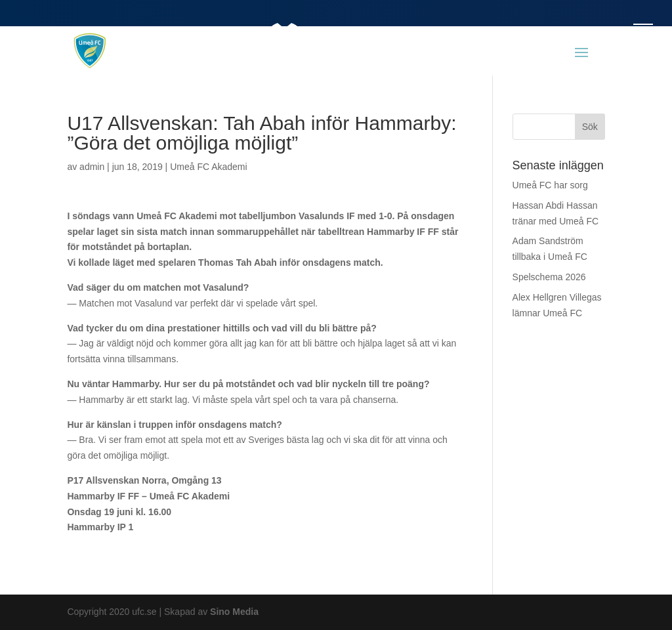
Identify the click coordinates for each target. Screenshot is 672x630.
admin (92, 167)
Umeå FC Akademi (208, 167)
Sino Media (234, 612)
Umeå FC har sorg (550, 185)
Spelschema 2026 (549, 277)
